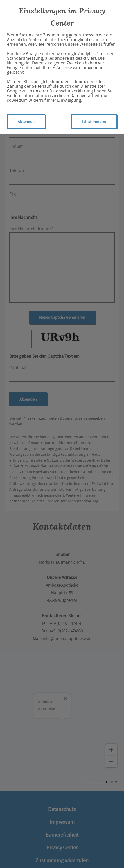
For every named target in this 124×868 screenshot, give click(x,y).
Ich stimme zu (94, 122)
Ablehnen (26, 122)
